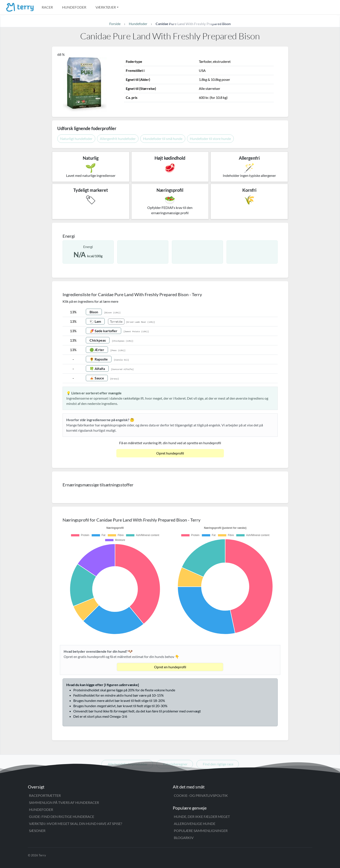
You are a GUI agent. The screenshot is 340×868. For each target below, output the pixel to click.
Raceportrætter (45, 795)
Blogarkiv (184, 838)
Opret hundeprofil (170, 453)
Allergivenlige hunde (195, 824)
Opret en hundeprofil (170, 667)
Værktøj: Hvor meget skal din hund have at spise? (76, 824)
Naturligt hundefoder (76, 139)
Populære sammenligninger (201, 831)
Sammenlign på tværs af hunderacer (64, 802)
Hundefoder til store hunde (210, 139)
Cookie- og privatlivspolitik (201, 795)
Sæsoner (37, 831)
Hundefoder (74, 7)
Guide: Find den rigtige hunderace (62, 816)
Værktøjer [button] (106, 7)
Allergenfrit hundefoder (118, 139)
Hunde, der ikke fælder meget (202, 816)
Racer (47, 7)
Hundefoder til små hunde (163, 139)
